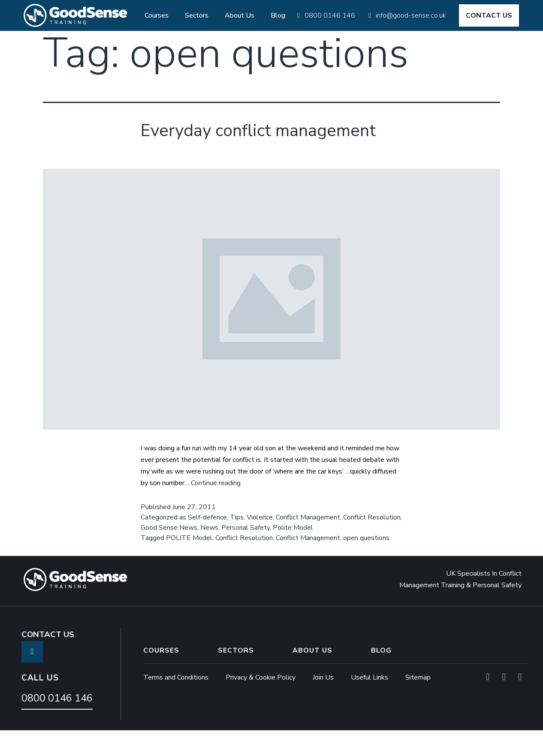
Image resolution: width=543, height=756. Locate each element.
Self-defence (207, 544)
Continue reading (216, 510)
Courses (157, 15)
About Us (240, 15)
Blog (278, 15)
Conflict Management (308, 544)
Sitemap (418, 704)
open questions (366, 565)
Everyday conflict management (220, 143)
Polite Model (293, 555)
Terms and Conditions (176, 704)
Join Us (323, 704)
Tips (237, 544)
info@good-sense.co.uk (411, 15)
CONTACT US (489, 15)
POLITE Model (189, 565)
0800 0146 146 (330, 15)
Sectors (197, 15)
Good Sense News (169, 555)
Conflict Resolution (372, 544)
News (209, 555)
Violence (260, 544)
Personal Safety (246, 555)
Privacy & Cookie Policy (261, 704)
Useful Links (370, 704)
